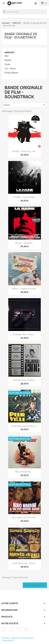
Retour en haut (35, 585)
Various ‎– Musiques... (25, 243)
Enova (7, 64)
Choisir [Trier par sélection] (24, 105)
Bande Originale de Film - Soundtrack (21, 36)
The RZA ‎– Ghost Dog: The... (24, 151)
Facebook (4, 630)
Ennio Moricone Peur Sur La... (25, 426)
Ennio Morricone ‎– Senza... (25, 563)
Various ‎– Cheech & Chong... (24, 289)
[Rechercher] (24, 12)
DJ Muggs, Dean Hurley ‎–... (24, 334)
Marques (9, 52)
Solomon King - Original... (24, 380)
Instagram (19, 630)
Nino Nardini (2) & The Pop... (25, 517)
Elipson (8, 60)
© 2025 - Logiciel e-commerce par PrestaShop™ (18, 639)
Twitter (11, 630)
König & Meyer (11, 73)
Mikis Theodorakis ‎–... (24, 472)
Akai (7, 56)
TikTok (26, 630)
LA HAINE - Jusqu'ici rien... (25, 197)
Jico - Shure (10, 69)
